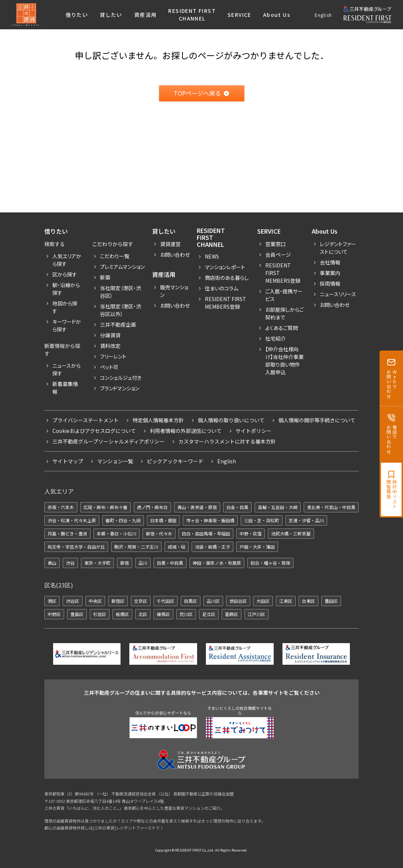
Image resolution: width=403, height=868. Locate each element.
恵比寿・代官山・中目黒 (331, 507)
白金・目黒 (237, 507)
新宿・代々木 (159, 533)
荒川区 (186, 614)
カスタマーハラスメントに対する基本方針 (227, 441)
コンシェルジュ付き (121, 378)
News (212, 256)
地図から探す (65, 307)
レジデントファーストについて (338, 248)
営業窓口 (276, 244)
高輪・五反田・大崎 (278, 507)
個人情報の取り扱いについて (231, 420)
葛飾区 (232, 614)
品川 (143, 563)
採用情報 (330, 283)
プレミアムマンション (122, 267)
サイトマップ (68, 461)
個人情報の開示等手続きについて (317, 420)
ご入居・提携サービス (284, 295)
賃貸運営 (170, 244)
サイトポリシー (254, 431)
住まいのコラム (221, 288)
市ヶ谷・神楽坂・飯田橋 (210, 520)
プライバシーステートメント (86, 420)
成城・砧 (177, 547)
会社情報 (330, 262)
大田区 (263, 601)
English (323, 15)
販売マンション (174, 291)
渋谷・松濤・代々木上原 (72, 520)
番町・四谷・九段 (123, 520)
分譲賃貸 (110, 335)
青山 (52, 563)
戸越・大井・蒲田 (257, 547)
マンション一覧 (115, 461)
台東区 (308, 601)
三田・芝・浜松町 (262, 520)
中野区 (54, 614)
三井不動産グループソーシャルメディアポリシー (108, 441)
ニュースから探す (66, 369)
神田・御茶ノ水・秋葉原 (217, 563)
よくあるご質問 (282, 328)
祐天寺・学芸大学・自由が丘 (76, 547)
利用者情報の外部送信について (186, 431)
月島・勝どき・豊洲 (67, 533)
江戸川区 (256, 614)
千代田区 (166, 601)
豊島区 (77, 614)
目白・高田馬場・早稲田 (206, 533)
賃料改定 (110, 346)
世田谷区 (238, 601)
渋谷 (70, 563)
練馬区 (163, 614)
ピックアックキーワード (175, 461)
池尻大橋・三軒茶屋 (291, 533)
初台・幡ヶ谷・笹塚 (270, 563)
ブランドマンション (120, 388)
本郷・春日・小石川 (117, 533)
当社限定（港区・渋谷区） (121, 292)
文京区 (141, 601)
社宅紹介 (276, 338)
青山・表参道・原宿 (197, 507)
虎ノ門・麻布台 (152, 507)
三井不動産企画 (118, 324)
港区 (52, 601)
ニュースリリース (338, 294)
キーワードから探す (67, 325)
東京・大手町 (97, 563)
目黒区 (191, 601)
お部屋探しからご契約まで (284, 313)
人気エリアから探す (67, 260)
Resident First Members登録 (225, 303)
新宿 (125, 563)
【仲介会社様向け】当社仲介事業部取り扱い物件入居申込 (284, 361)
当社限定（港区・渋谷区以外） (121, 310)
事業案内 (330, 273)
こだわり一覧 (115, 256)
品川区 (213, 601)
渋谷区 (73, 601)
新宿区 (118, 601)
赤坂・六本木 (61, 507)
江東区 (286, 601)
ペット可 (109, 367)
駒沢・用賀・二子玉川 (136, 547)
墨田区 (331, 601)
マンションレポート (225, 267)
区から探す (65, 274)
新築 (105, 277)
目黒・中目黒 (170, 563)
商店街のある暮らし (227, 278)
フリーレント (113, 356)
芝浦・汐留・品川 (306, 520)
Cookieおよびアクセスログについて (94, 431)
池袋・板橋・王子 (212, 547)
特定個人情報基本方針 (158, 420)
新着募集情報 (65, 388)
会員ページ (278, 255)
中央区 (95, 601)
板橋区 (122, 614)
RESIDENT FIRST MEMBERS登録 (283, 273)
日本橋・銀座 (163, 520)
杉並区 (100, 614)
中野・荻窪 (251, 533)
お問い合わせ (175, 255)
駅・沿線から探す (66, 289)
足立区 (209, 614)
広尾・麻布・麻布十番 (106, 507)
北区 (143, 614)
